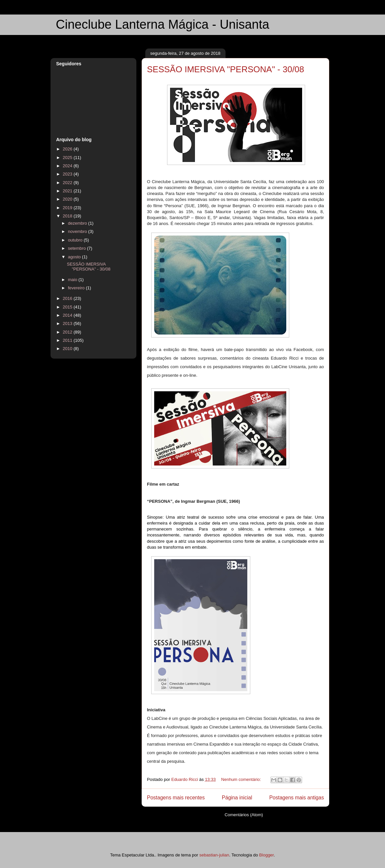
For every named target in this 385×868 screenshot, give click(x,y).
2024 (68, 166)
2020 (68, 199)
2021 (68, 191)
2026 (68, 149)
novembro (78, 231)
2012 (68, 332)
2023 (68, 174)
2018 (68, 216)
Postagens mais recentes (176, 798)
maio (73, 280)
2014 (68, 315)
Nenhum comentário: (242, 779)
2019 (68, 208)
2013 (68, 323)
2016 (68, 298)
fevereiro (77, 288)
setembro (78, 248)
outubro (76, 240)
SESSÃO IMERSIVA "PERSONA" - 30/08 (226, 69)
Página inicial (237, 798)
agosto (75, 257)
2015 (68, 307)
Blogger (266, 855)
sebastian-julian (214, 855)
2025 (68, 158)
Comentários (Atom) (244, 815)
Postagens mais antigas (297, 798)
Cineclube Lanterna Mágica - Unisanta (162, 24)
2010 (68, 349)
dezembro (78, 223)
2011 (68, 340)
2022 (68, 183)
